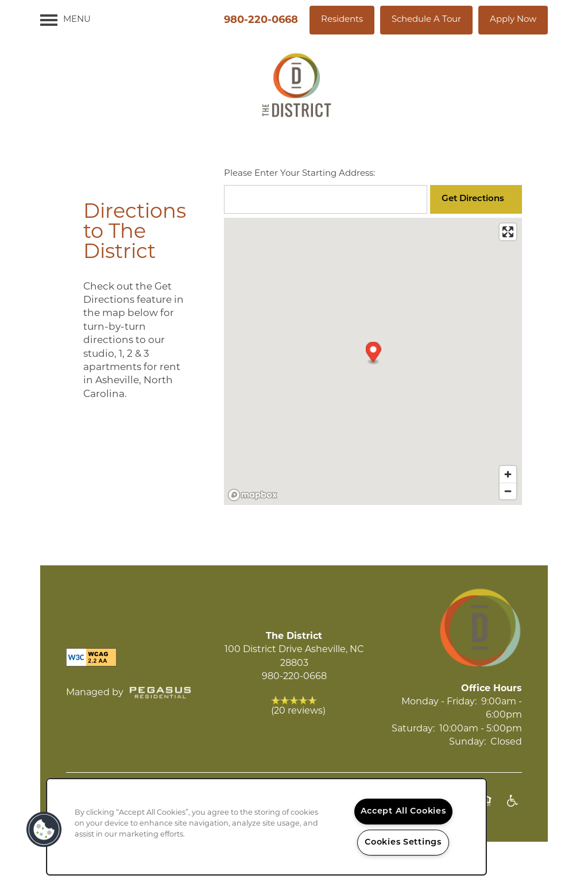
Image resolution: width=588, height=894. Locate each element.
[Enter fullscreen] (508, 232)
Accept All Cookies (403, 812)
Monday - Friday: (439, 702)
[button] (342, 20)
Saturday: (413, 729)
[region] (266, 827)
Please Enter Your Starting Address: (299, 174)
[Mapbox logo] (253, 495)
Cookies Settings (403, 843)
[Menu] (65, 20)
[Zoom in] (508, 474)
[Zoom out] (508, 491)
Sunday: (467, 742)
